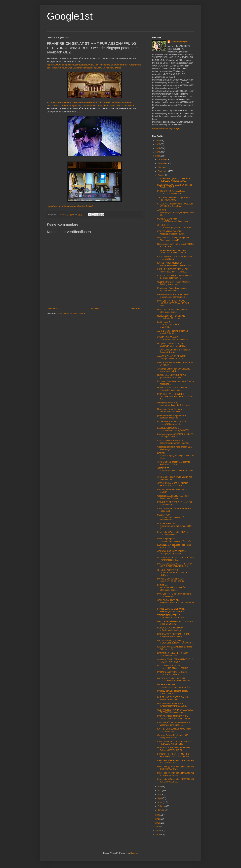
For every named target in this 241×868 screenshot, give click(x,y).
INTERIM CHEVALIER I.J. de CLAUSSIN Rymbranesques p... (176, 559)
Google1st (70, 16)
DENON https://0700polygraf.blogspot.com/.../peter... (176, 456)
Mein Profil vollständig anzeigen (166, 128)
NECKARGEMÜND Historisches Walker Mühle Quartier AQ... (175, 623)
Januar (161, 810)
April (160, 798)
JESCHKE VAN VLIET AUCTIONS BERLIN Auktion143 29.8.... (173, 484)
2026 (158, 140)
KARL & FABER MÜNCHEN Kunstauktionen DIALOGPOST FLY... (175, 264)
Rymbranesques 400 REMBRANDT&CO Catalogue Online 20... (175, 436)
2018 (158, 827)
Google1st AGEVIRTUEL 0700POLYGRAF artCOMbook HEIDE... (172, 573)
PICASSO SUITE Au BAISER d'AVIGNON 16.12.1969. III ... (172, 580)
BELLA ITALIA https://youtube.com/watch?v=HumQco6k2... (171, 517)
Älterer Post (136, 309)
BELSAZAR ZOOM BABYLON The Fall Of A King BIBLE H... (175, 186)
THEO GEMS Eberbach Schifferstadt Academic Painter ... (174, 351)
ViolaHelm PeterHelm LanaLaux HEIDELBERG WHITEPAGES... (173, 252)
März (160, 802)
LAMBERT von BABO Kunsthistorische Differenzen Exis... (175, 648)
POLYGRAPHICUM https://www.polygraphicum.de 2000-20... (175, 526)
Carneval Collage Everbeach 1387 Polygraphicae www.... (173, 736)
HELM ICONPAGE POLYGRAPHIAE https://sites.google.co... (174, 389)
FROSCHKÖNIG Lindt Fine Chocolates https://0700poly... (175, 258)
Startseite (95, 309)
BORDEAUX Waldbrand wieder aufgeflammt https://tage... (171, 629)
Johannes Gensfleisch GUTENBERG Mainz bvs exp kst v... (174, 370)
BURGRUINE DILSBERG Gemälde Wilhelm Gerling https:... (173, 698)
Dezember (163, 160)
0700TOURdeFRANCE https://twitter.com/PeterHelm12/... (174, 338)
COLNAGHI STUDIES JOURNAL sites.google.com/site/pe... (172, 552)
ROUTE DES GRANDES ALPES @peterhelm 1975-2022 (172, 376)
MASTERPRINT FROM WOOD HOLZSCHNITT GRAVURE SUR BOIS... (173, 303)
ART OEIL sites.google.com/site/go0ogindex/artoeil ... (175, 213)
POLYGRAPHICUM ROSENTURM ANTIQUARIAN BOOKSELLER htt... (175, 717)
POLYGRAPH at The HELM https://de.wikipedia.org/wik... (171, 233)
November (163, 163)
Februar (162, 806)
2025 (158, 144)
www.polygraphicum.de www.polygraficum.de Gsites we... (174, 404)
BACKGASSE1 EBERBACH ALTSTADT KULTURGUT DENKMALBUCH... (175, 565)
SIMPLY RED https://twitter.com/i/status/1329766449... (176, 471)
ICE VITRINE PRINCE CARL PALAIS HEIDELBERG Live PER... (174, 743)
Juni (160, 790)
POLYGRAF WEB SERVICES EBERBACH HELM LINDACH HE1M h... (175, 396)
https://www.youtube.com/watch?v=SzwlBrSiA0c (70, 206)
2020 (158, 819)
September (163, 171)
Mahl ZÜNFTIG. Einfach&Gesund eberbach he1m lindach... (172, 192)
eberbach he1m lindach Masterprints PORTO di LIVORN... (174, 463)
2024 (158, 148)
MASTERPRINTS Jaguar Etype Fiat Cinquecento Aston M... (173, 239)
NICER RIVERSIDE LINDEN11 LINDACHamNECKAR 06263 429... (174, 680)
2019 (158, 823)
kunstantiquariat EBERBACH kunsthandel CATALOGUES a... (173, 705)
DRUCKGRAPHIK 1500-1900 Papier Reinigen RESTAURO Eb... (174, 749)
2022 (158, 156)
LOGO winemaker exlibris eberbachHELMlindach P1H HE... (173, 667)
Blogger (134, 853)
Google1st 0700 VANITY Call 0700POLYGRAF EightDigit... (172, 345)
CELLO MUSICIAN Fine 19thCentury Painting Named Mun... (174, 283)
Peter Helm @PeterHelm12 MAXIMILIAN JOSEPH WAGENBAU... (176, 762)
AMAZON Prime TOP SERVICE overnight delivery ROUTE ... (171, 357)
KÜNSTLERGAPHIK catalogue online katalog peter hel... (174, 546)
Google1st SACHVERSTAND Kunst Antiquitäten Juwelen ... (173, 497)
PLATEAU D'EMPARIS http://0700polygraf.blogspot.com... (174, 220)
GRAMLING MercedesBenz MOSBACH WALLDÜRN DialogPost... (175, 205)
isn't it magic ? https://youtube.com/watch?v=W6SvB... (171, 325)
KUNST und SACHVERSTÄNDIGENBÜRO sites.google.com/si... (172, 588)
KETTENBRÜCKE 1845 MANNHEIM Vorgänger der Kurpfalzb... (174, 724)
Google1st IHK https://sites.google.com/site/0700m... (175, 226)
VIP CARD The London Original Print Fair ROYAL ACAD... (174, 199)
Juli (160, 787)
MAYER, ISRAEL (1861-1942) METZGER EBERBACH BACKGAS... (175, 642)
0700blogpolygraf (179, 42)
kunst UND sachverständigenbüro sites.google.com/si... (172, 311)
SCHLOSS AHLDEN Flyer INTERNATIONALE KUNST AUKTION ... (176, 603)
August (161, 175)
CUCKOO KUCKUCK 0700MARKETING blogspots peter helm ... (175, 277)
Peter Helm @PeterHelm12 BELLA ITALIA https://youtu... (173, 533)
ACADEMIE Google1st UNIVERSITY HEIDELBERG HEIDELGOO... (174, 180)
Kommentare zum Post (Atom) (71, 314)
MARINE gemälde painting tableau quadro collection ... (173, 692)
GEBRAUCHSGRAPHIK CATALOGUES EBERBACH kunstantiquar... (175, 711)
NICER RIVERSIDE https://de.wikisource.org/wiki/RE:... (174, 686)
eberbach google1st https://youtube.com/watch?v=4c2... (174, 540)
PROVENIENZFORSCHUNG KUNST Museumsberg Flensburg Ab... (174, 296)
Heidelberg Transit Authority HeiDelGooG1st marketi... (170, 410)
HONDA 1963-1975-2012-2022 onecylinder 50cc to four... (171, 317)
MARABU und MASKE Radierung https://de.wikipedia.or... (172, 673)
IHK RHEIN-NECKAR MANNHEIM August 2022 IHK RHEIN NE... (173, 270)
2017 (158, 831)
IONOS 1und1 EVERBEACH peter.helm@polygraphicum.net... (173, 442)
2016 (158, 835)
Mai (160, 794)
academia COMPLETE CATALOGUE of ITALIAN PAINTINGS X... (175, 661)
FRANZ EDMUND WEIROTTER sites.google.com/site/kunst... (172, 610)
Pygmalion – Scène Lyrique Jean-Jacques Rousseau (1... (172, 289)
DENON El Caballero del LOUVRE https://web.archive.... (173, 654)
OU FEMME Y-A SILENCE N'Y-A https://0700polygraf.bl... (172, 423)
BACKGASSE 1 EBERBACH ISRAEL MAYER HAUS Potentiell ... (174, 635)
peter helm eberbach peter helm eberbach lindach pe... (172, 417)
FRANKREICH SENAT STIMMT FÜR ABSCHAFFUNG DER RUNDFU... (174, 755)
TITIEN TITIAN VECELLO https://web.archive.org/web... (172, 616)
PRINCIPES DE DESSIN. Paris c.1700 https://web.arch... (175, 503)
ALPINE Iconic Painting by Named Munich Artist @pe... (173, 332)
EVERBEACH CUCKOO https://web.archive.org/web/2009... (174, 429)
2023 (158, 152)
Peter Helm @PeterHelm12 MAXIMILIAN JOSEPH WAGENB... (176, 768)
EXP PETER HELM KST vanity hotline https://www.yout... (174, 730)
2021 (158, 815)
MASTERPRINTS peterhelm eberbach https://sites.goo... (174, 595)
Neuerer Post (54, 309)
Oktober (162, 167)
